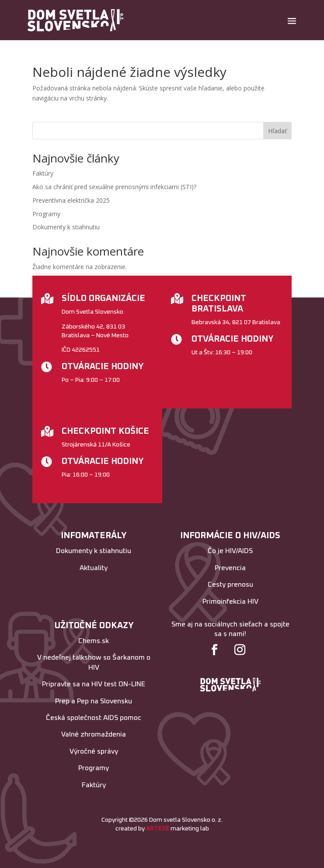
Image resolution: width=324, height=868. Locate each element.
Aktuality (94, 568)
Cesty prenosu (230, 584)
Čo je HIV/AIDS (230, 551)
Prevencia (230, 568)
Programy (46, 214)
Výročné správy (94, 751)
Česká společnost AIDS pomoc (94, 718)
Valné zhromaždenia (94, 734)
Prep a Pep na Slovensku (94, 701)
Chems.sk (94, 641)
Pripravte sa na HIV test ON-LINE (94, 684)
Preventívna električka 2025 (71, 200)
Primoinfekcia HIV (230, 602)
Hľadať (277, 131)
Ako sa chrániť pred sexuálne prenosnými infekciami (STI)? (114, 187)
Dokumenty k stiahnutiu (66, 227)
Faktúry (43, 173)
